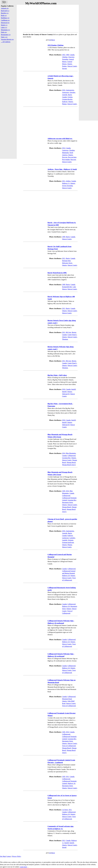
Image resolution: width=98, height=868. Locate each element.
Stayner (64, 68)
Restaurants (6, 35)
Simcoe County (72, 66)
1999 (64, 237)
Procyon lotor (72, 157)
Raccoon (73, 160)
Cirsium (70, 97)
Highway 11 (66, 183)
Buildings (5, 18)
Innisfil (73, 389)
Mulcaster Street (67, 263)
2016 (64, 90)
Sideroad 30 (66, 394)
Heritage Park (66, 261)
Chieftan (65, 57)
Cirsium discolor (67, 99)
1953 (64, 55)
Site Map (3, 856)
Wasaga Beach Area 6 (69, 465)
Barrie (70, 95)
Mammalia (65, 153)
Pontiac (64, 66)
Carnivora (65, 150)
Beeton (74, 332)
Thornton (65, 339)
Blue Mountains (71, 453)
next (54, 40)
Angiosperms (70, 90)
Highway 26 (66, 576)
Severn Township (67, 186)
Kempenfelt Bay (67, 287)
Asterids (65, 95)
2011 (64, 181)
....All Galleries (6, 42)
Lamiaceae (65, 538)
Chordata (72, 150)
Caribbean (5, 20)
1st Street (65, 810)
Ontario (70, 64)
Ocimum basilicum (68, 542)
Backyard (5, 11)
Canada (72, 55)
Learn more (23, 867)
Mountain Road (67, 699)
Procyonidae (66, 160)
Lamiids (65, 540)
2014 (64, 148)
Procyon (65, 157)
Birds (4, 15)
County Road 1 (72, 335)
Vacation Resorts (7, 39)
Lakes (4, 27)
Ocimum (71, 540)
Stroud (64, 847)
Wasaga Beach (71, 462)
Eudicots (65, 102)
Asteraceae (65, 92)
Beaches (5, 13)
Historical (5, 23)
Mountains (5, 30)
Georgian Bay (66, 458)
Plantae (64, 104)
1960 (67, 55)
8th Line (68, 332)
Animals (5, 8)
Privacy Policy (17, 856)
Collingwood (71, 456)
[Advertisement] (50, 18)
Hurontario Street (67, 502)
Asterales (72, 92)
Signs (4, 37)
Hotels (4, 25)
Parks (4, 32)
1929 (64, 491)
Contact (9, 856)
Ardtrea (68, 181)
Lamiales (72, 538)
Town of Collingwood (69, 706)
